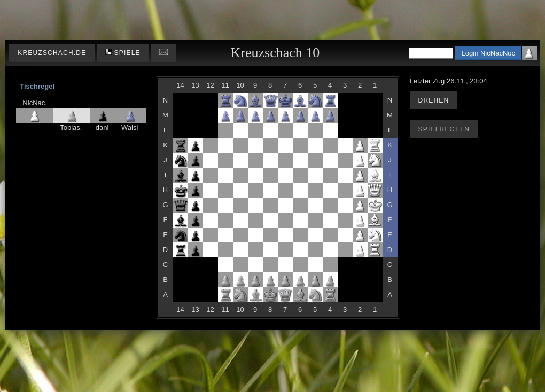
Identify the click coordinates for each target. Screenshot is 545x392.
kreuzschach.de (52, 53)
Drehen (434, 100)
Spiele (123, 53)
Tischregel (37, 86)
